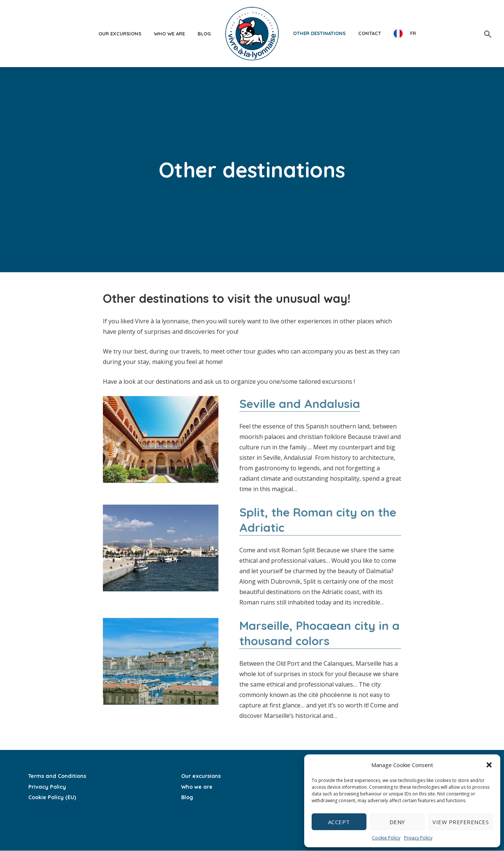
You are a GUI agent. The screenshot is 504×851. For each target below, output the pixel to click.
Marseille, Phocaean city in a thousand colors (320, 634)
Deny (397, 822)
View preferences (461, 822)
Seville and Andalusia (300, 403)
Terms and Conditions (57, 776)
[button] (489, 765)
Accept (339, 822)
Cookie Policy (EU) (52, 797)
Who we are (169, 34)
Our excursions (120, 34)
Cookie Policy (386, 838)
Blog (204, 34)
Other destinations (319, 33)
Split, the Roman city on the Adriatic (319, 520)
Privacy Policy (418, 838)
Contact (370, 33)
